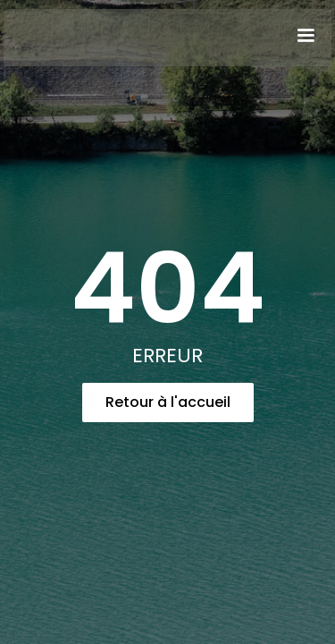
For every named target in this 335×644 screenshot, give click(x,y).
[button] (306, 36)
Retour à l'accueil (168, 402)
